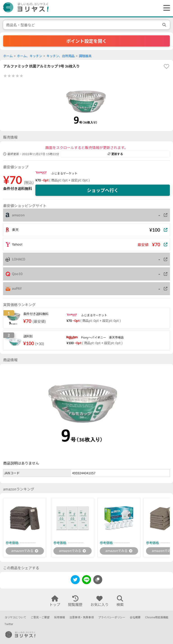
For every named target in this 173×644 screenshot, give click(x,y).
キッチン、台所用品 (60, 56)
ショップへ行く (103, 190)
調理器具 (85, 56)
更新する (115, 154)
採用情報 (59, 617)
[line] (86, 581)
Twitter (9, 624)
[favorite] (166, 66)
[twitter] (75, 581)
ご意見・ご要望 (40, 617)
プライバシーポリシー (112, 617)
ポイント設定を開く (86, 41)
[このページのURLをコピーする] (98, 580)
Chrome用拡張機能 (157, 617)
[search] (165, 25)
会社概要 (135, 617)
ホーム (8, 56)
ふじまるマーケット (64, 173)
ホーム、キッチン (30, 56)
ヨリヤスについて (15, 617)
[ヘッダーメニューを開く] (166, 8)
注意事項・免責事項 (82, 617)
